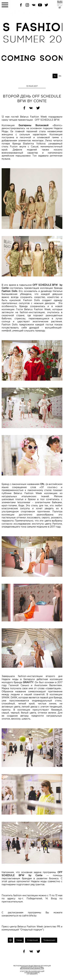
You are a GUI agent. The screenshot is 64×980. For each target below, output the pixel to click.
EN (60, 76)
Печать (10, 940)
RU (55, 76)
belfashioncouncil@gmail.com (32, 969)
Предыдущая (49, 940)
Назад (19, 940)
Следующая (32, 940)
